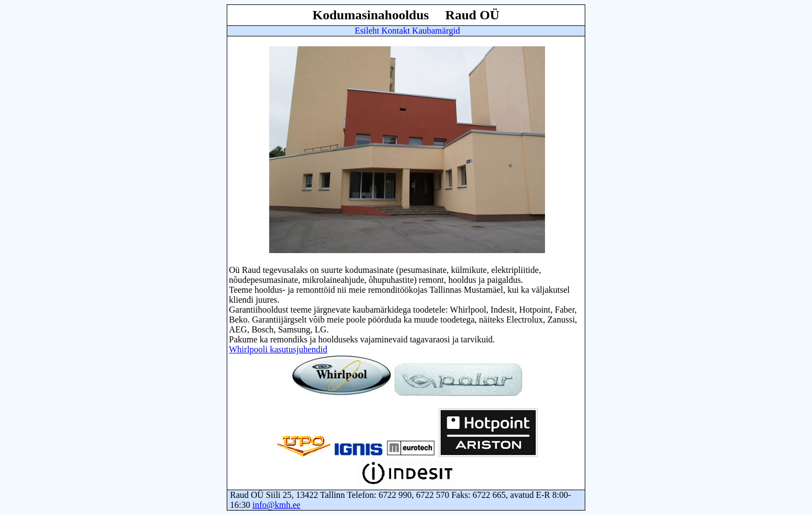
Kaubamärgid (436, 31)
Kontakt (396, 31)
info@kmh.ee (276, 505)
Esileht (367, 31)
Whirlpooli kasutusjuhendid (278, 349)
